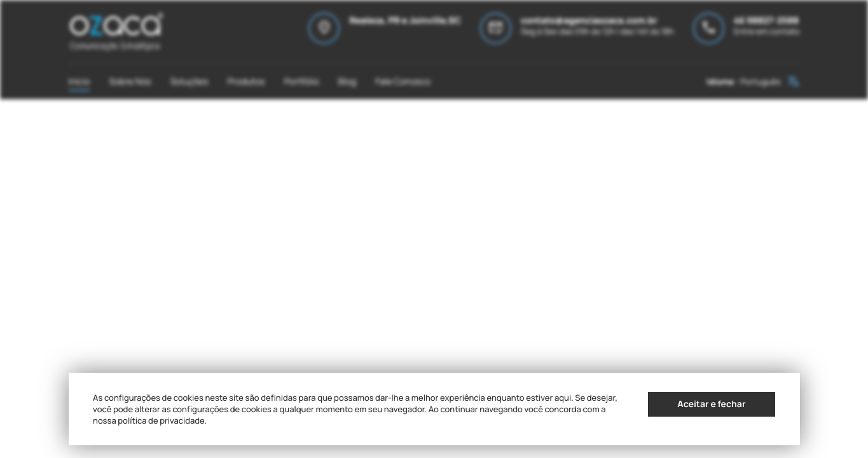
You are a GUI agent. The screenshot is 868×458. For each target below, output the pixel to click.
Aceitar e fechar (711, 404)
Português (761, 81)
